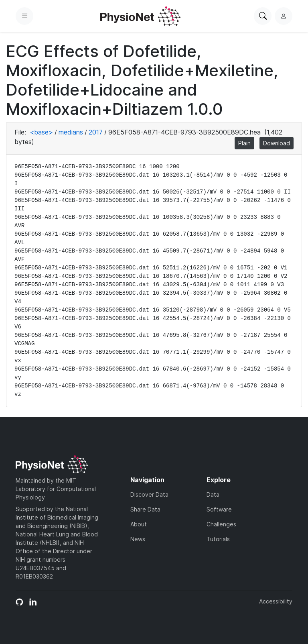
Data (213, 494)
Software (219, 509)
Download (277, 143)
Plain (244, 143)
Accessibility (276, 601)
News (138, 539)
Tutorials (218, 539)
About (139, 524)
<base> (41, 132)
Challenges (221, 524)
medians (71, 132)
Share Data (145, 509)
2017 (96, 132)
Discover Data (149, 494)
